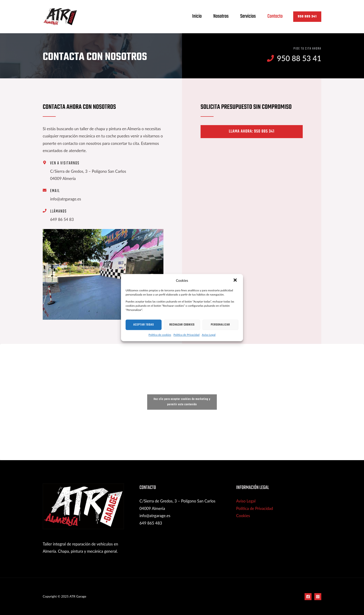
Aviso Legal (209, 335)
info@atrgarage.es (155, 516)
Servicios (248, 16)
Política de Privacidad (186, 335)
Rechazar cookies (182, 325)
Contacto (275, 16)
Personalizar (220, 325)
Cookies (243, 516)
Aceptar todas (144, 325)
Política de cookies (160, 335)
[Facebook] (308, 597)
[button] (236, 281)
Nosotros (221, 16)
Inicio (197, 16)
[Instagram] (318, 597)
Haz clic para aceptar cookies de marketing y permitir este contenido (182, 402)
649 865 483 (151, 523)
